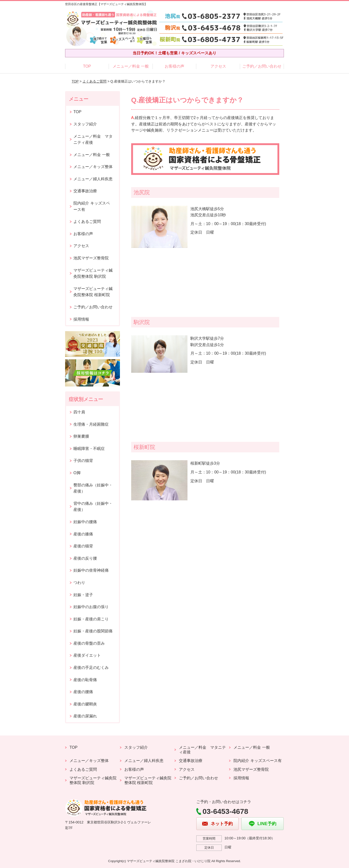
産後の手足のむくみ (91, 668)
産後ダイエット (87, 655)
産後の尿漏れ (85, 716)
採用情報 (81, 319)
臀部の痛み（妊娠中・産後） (93, 488)
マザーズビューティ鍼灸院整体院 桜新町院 (93, 292)
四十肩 (79, 412)
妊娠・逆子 (83, 595)
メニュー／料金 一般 (131, 66)
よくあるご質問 (94, 81)
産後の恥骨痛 (85, 680)
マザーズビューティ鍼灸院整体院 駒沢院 (93, 273)
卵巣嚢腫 (81, 436)
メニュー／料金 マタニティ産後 (93, 139)
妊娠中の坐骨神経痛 (91, 570)
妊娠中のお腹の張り (91, 607)
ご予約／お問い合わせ (262, 66)
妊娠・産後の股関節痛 (93, 631)
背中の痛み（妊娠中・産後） (93, 507)
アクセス (218, 66)
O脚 (77, 473)
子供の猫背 (83, 461)
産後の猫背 (83, 546)
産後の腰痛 (83, 692)
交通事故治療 (85, 191)
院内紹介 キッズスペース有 (92, 206)
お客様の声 (174, 66)
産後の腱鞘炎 (85, 704)
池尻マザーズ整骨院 (91, 258)
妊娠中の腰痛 (85, 522)
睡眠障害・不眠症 (89, 449)
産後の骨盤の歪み (89, 643)
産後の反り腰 (85, 558)
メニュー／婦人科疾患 (93, 179)
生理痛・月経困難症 (91, 424)
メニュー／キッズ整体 (93, 167)
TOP (87, 66)
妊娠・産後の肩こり (91, 619)
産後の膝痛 (83, 534)
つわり (79, 583)
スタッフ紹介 (85, 124)
